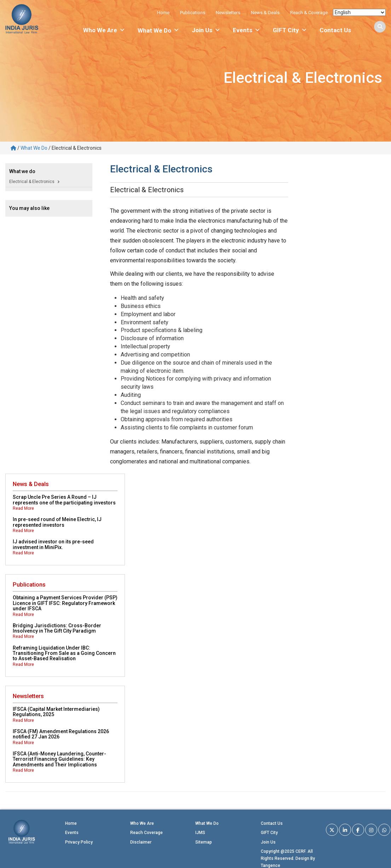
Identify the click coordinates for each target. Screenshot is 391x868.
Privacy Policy (79, 842)
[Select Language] (359, 12)
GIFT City (290, 30)
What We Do (34, 148)
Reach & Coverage (309, 13)
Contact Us (335, 30)
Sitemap (204, 842)
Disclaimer (141, 842)
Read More (23, 508)
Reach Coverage (146, 833)
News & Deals (265, 13)
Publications (193, 13)
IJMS (200, 833)
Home (163, 13)
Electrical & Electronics (32, 182)
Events (247, 30)
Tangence (271, 866)
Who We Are (104, 30)
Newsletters (228, 13)
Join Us (206, 30)
